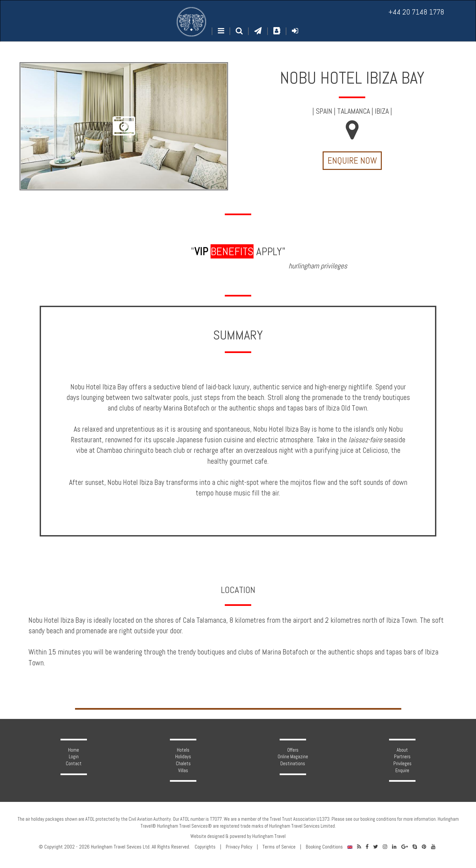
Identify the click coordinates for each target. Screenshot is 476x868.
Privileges (402, 764)
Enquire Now (352, 161)
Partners (402, 757)
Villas (183, 770)
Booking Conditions (324, 847)
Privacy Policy (239, 847)
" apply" (238, 251)
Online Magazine (293, 757)
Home (74, 750)
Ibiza (382, 111)
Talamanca (354, 111)
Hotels (183, 750)
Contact (74, 764)
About (402, 750)
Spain (324, 111)
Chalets (183, 764)
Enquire (402, 770)
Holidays (183, 757)
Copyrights (205, 847)
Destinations (293, 764)
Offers (293, 750)
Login (74, 757)
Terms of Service (279, 847)
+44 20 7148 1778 (416, 12)
